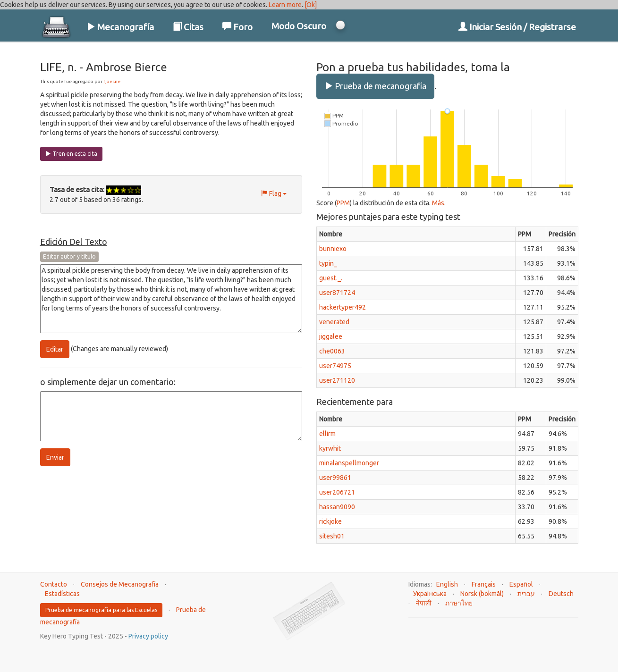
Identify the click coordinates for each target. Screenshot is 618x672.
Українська (430, 594)
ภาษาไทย (459, 603)
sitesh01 (332, 536)
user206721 (337, 492)
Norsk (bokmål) (482, 594)
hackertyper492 (343, 307)
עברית (526, 594)
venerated (334, 322)
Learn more (285, 5)
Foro (237, 27)
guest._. (331, 278)
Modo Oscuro (299, 26)
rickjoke (330, 521)
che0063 (332, 351)
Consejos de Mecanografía (120, 584)
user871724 (337, 293)
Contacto (54, 584)
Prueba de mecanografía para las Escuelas (101, 610)
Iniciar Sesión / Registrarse (517, 27)
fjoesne (112, 81)
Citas (188, 27)
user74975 (335, 366)
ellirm (327, 434)
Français (484, 584)
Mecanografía (120, 27)
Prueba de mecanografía (375, 86)
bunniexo (333, 249)
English (447, 584)
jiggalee (331, 336)
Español (521, 584)
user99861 (335, 478)
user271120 (337, 380)
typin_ (328, 263)
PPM (343, 203)
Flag (274, 193)
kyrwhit (330, 448)
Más (438, 203)
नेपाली (424, 603)
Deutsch (561, 594)
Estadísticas (62, 594)
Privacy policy (148, 636)
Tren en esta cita (71, 154)
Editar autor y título (69, 256)
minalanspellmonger (349, 463)
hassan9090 (337, 507)
